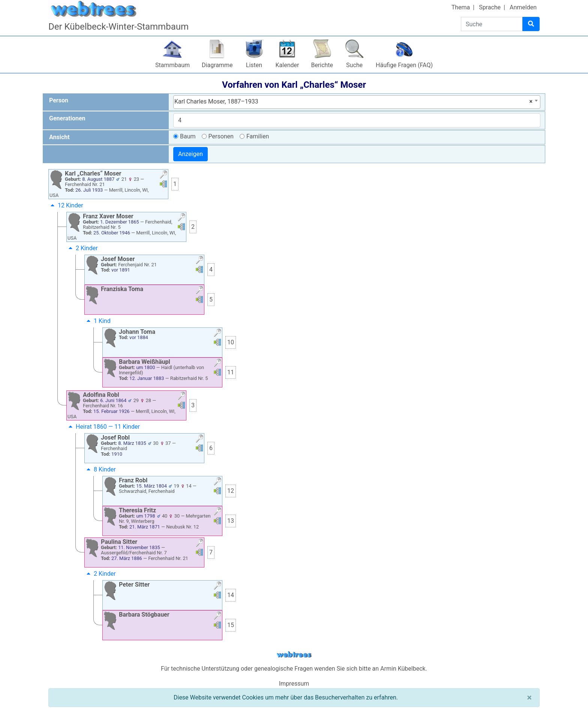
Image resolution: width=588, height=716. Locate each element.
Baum (188, 136)
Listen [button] (254, 65)
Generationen (67, 118)
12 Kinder (66, 205)
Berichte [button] (322, 65)
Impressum (294, 684)
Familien (258, 136)
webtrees (294, 655)
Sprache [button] (490, 7)
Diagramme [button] (217, 65)
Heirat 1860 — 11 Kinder (103, 427)
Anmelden (523, 7)
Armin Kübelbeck (403, 669)
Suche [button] (354, 65)
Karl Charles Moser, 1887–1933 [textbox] (353, 102)
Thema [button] (461, 7)
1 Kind (98, 321)
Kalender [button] (287, 65)
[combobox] (357, 102)
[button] (163, 175)
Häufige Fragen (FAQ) (404, 65)
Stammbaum (172, 65)
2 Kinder (82, 248)
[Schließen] (529, 698)
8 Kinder (100, 469)
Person (59, 100)
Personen (221, 136)
